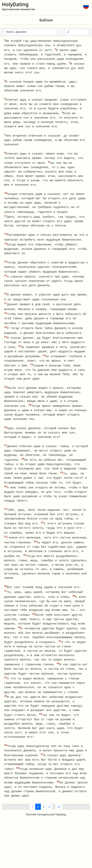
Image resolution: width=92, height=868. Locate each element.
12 (59, 816)
